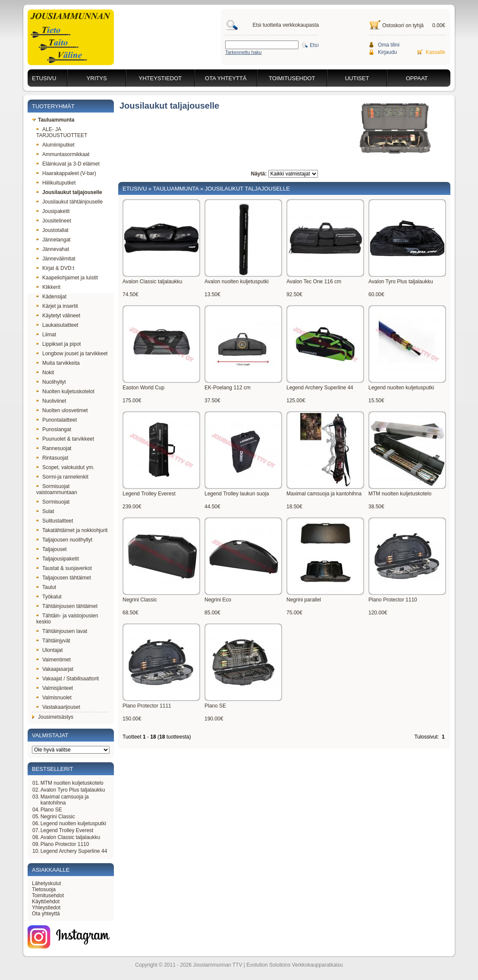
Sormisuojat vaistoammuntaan (57, 489)
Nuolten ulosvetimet (62, 410)
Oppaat (417, 78)
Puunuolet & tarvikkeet (65, 439)
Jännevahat (53, 249)
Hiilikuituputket (56, 183)
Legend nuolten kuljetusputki (73, 823)
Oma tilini (389, 45)
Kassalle (436, 52)
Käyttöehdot (46, 902)
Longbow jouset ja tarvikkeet (72, 354)
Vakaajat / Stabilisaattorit (68, 679)
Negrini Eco (218, 600)
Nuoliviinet (51, 401)
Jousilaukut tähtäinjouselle (69, 202)
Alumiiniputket (55, 145)
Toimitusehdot (292, 78)
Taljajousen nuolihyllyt (64, 540)
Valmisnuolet (54, 698)
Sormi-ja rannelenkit (62, 477)
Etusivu (44, 78)
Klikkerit (48, 287)
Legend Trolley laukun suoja (237, 494)
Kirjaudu (387, 52)
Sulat (45, 511)
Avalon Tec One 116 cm (314, 282)
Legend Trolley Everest (67, 830)
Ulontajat (49, 650)
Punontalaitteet (57, 420)
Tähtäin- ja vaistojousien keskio (67, 619)
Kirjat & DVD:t (55, 268)
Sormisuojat (53, 502)
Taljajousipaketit (58, 559)
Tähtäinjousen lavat (62, 631)
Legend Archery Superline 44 (74, 851)
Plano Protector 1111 (147, 706)
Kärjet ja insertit (57, 306)
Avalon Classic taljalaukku (71, 837)
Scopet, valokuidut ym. (65, 467)
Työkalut (49, 597)
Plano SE (51, 810)
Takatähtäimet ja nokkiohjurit (72, 530)
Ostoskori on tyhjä (403, 25)
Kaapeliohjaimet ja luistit (67, 278)
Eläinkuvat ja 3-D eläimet (68, 164)
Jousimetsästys (53, 717)
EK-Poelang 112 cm (228, 388)
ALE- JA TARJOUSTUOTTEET (62, 132)
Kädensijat (51, 297)
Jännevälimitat (56, 259)
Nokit (45, 373)
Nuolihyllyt (51, 382)
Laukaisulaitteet (57, 325)
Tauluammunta (53, 120)
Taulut (46, 587)
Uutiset (357, 78)
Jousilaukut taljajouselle (69, 192)
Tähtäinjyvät (53, 641)
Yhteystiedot (160, 78)
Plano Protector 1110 (65, 844)
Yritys (97, 78)
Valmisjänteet (55, 688)
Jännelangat (53, 240)
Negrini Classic (58, 817)
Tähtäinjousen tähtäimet (67, 606)
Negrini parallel (304, 600)
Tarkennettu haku (243, 52)
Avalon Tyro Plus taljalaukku (73, 790)
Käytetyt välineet (58, 316)
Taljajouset (52, 549)
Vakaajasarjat (55, 669)
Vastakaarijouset (58, 707)
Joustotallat (52, 230)
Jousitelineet (54, 221)
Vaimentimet (53, 660)
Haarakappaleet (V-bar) (66, 173)
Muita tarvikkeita (58, 363)
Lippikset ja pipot (58, 344)
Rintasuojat (52, 458)
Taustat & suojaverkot (64, 568)
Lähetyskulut (46, 883)
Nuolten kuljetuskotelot (65, 391)
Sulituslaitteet (55, 521)
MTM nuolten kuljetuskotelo (72, 783)
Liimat (46, 335)
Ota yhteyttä (226, 78)
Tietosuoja (44, 889)
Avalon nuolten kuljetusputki (237, 282)
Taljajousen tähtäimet (64, 578)
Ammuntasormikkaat (63, 154)
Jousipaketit (53, 211)
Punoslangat (54, 429)
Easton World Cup (143, 388)
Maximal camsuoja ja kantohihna (65, 800)
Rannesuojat (54, 448)
